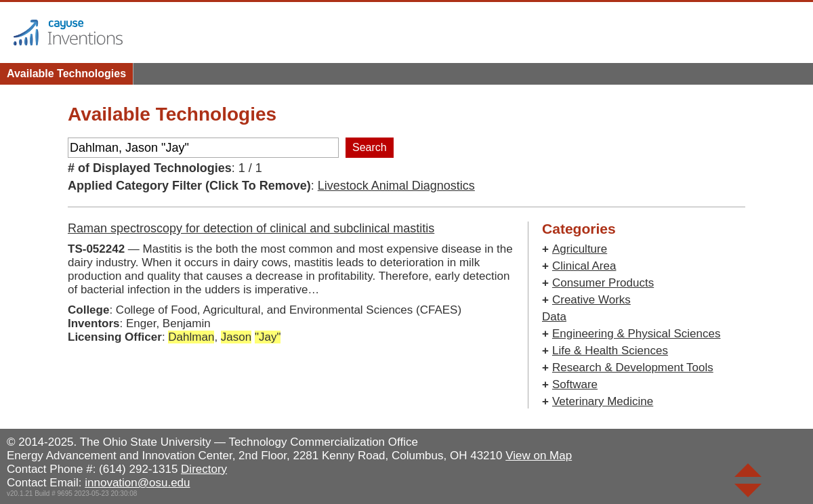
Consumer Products (603, 283)
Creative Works (591, 300)
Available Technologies (66, 73)
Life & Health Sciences (610, 351)
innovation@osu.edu (137, 483)
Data (554, 317)
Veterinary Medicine (603, 401)
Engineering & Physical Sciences (637, 334)
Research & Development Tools (633, 367)
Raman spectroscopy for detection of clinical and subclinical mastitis (251, 228)
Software (575, 384)
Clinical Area (584, 266)
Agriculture (580, 249)
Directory (204, 469)
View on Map (539, 456)
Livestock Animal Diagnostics (396, 186)
